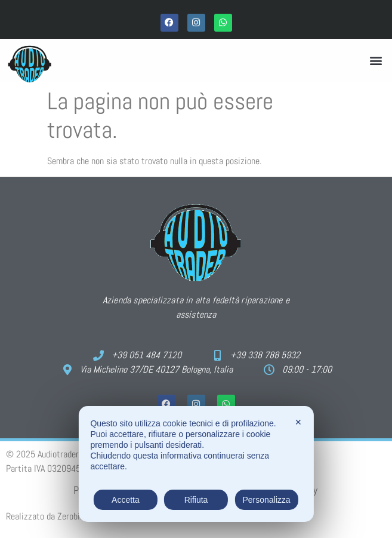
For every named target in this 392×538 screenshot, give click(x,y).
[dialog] (196, 464)
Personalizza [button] (266, 500)
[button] (376, 61)
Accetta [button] (126, 500)
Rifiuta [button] (196, 500)
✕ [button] (298, 422)
